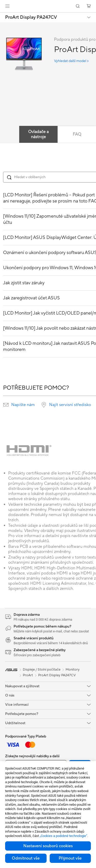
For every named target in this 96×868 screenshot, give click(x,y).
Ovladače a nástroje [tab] (38, 134)
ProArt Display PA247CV (31, 17)
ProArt (28, 675)
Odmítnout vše (26, 858)
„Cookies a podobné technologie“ (63, 836)
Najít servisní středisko (70, 405)
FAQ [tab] (77, 134)
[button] (7, 6)
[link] (48, 6)
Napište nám (23, 405)
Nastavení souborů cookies (48, 846)
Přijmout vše (70, 858)
